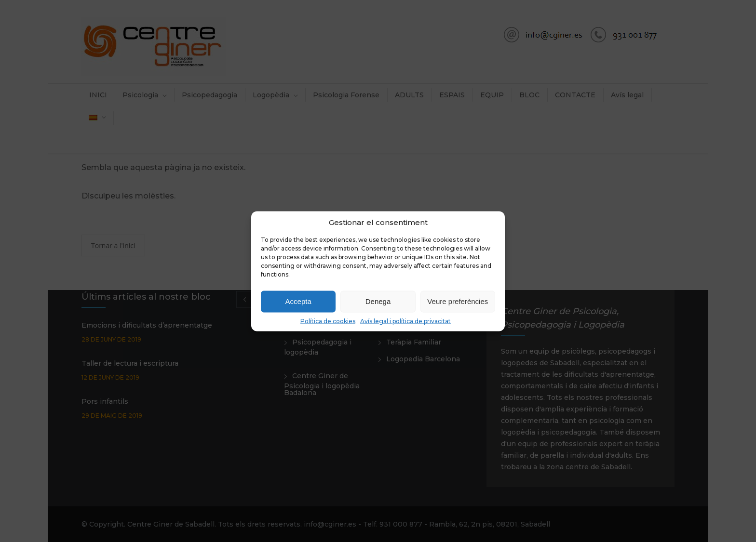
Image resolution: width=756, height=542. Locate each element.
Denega (378, 301)
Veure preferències (458, 301)
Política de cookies (328, 321)
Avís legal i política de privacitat (405, 321)
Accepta (298, 301)
